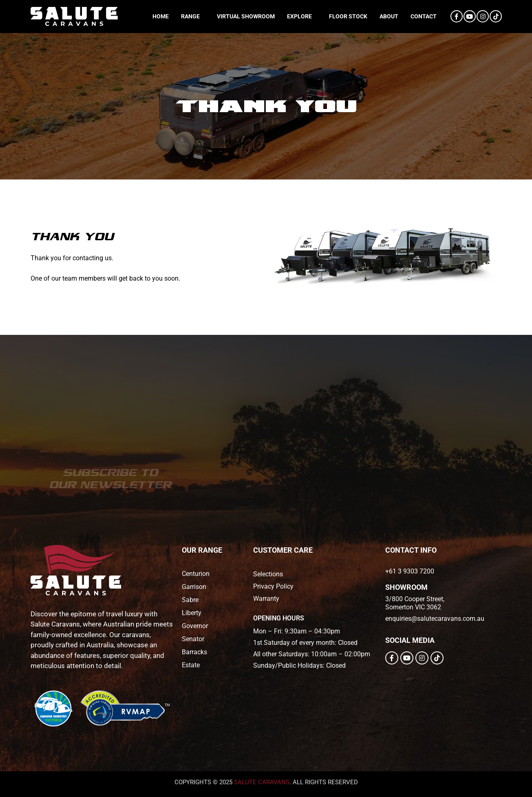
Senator (193, 639)
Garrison (194, 587)
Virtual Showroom (246, 16)
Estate (191, 665)
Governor (195, 626)
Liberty (192, 613)
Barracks (194, 652)
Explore (299, 16)
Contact (424, 16)
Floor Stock (348, 16)
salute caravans (262, 771)
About (389, 16)
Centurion (196, 574)
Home (161, 16)
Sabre (190, 600)
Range (190, 16)
